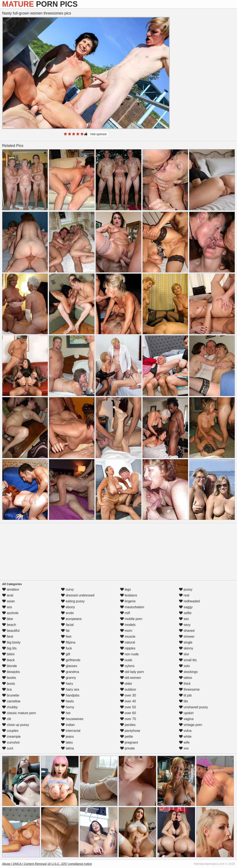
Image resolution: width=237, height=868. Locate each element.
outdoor (128, 689)
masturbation (132, 607)
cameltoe (11, 701)
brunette (11, 695)
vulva (185, 731)
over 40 (128, 701)
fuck (66, 648)
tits (183, 701)
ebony (68, 607)
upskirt (186, 713)
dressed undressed (78, 595)
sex (184, 619)
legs (126, 589)
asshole (10, 613)
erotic (68, 613)
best (8, 636)
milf (125, 613)
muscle (128, 636)
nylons (127, 666)
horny (68, 707)
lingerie (128, 601)
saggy (186, 607)
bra (7, 689)
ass (7, 607)
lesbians (129, 595)
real (184, 595)
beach (9, 625)
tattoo (185, 678)
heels (67, 701)
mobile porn (131, 619)
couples (10, 731)
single (186, 642)
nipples (128, 648)
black (8, 660)
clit (7, 719)
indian (68, 725)
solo (184, 666)
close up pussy (16, 725)
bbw (8, 619)
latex (67, 742)
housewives (72, 719)
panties (128, 725)
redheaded (189, 601)
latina (67, 748)
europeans (71, 619)
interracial (71, 731)
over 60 (128, 713)
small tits (188, 660)
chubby (10, 707)
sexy (185, 625)
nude (126, 660)
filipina (68, 642)
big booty (11, 642)
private (127, 748)
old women (131, 678)
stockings (188, 672)
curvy (67, 589)
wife (184, 742)
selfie (185, 613)
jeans (67, 737)
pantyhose (130, 731)
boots (9, 684)
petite (127, 737)
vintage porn (191, 725)
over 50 (128, 707)
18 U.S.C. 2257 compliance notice (70, 864)
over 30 (128, 695)
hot (66, 713)
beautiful (11, 631)
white (185, 737)
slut (184, 654)
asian (9, 601)
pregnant (129, 742)
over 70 (128, 719)
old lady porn (132, 672)
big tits (9, 648)
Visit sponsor (98, 134)
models (128, 625)
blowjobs (11, 672)
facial (67, 625)
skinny (186, 648)
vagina (186, 719)
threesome (189, 689)
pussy (186, 589)
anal (8, 595)
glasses (69, 666)
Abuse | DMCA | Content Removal (24, 864)
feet (66, 636)
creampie (11, 737)
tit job (185, 695)
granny (68, 678)
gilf (66, 654)
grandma (70, 672)
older (126, 684)
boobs (9, 678)
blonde (10, 666)
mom (126, 631)
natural (128, 642)
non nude (129, 654)
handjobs (70, 695)
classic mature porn (19, 713)
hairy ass (70, 689)
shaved (187, 631)
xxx (184, 748)
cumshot (11, 742)
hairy (67, 684)
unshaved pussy (193, 707)
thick (185, 684)
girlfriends (71, 660)
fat (65, 631)
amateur (11, 589)
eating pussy (73, 601)
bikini (8, 654)
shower (187, 636)
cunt (8, 748)
